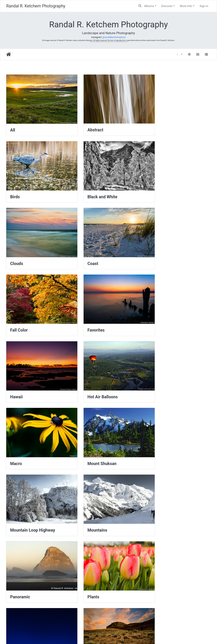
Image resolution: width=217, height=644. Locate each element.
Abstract (88, 125)
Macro (86, 311)
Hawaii (157, 249)
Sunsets (18, 496)
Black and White (25, 187)
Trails (86, 496)
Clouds (87, 187)
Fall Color (19, 249)
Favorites (89, 249)
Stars (85, 434)
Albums (149, 6)
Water (16, 558)
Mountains (90, 372)
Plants (16, 434)
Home (9, 54)
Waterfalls (90, 558)
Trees (156, 496)
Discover (167, 6)
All (13, 125)
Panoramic (161, 372)
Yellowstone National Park (105, 620)
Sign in (204, 6)
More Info (186, 6)
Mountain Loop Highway (33, 372)
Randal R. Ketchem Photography (36, 6)
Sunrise (158, 434)
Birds (155, 125)
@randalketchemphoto (114, 37)
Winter (16, 620)
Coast (156, 187)
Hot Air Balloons (25, 311)
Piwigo (117, 636)
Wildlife (158, 558)
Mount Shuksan (165, 311)
